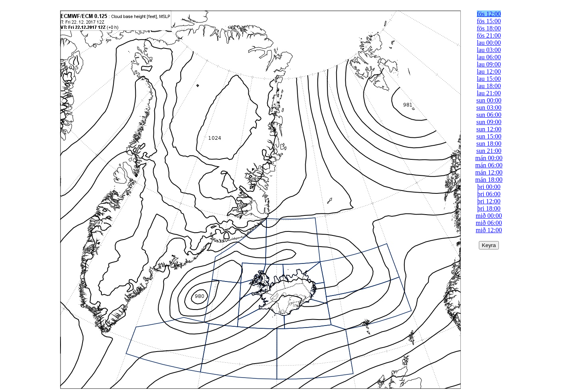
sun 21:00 (489, 151)
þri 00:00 (489, 187)
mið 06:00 (489, 223)
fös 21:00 (489, 35)
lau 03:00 (489, 50)
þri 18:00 (489, 208)
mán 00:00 (489, 158)
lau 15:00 (489, 79)
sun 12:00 (489, 129)
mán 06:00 (489, 165)
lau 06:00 (489, 57)
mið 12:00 (489, 230)
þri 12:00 (489, 201)
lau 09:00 (489, 64)
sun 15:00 (489, 136)
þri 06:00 (489, 194)
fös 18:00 (489, 28)
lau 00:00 (489, 43)
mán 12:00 (489, 172)
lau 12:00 (489, 71)
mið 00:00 (489, 216)
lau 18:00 (489, 86)
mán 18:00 (489, 180)
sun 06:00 (489, 115)
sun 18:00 (489, 144)
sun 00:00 (489, 100)
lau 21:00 (489, 93)
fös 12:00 (489, 14)
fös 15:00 (489, 21)
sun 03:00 (489, 108)
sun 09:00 (489, 122)
